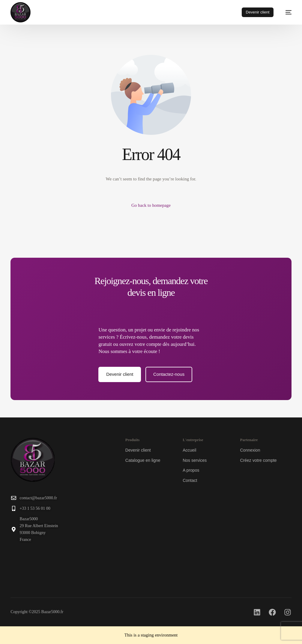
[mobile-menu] (286, 12)
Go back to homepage (151, 205)
